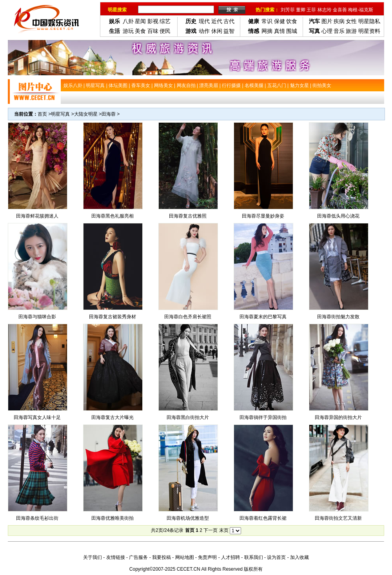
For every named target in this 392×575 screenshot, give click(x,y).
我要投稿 (162, 557)
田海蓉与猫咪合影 (37, 317)
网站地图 (185, 557)
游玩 (128, 31)
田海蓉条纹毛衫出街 (37, 518)
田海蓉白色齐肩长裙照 (188, 317)
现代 (204, 21)
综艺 (165, 21)
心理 (327, 31)
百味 (153, 31)
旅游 (351, 31)
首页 (42, 114)
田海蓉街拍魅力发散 (338, 317)
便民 (165, 31)
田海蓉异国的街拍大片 (338, 417)
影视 (153, 21)
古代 (229, 21)
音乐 (339, 31)
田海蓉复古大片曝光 (113, 417)
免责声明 (207, 557)
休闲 (217, 31)
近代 (217, 21)
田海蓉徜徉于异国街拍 (263, 417)
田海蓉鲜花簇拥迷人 (37, 216)
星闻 (140, 21)
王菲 (311, 10)
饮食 (292, 21)
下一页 (211, 530)
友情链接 (116, 557)
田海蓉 (109, 114)
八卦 (128, 21)
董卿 (301, 10)
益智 (229, 31)
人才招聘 (230, 557)
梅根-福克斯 (361, 10)
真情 (279, 31)
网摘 (267, 31)
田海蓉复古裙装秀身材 (113, 317)
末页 (224, 530)
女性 (351, 21)
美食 (140, 31)
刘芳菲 (288, 10)
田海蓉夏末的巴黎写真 (263, 317)
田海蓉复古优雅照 (188, 216)
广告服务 (138, 557)
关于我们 (93, 557)
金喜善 (340, 10)
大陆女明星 (86, 114)
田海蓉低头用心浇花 (338, 216)
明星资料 (369, 31)
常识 (267, 21)
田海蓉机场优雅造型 (188, 518)
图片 (327, 21)
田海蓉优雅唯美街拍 (113, 518)
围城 (292, 31)
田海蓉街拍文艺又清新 (338, 518)
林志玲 (325, 10)
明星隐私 (369, 21)
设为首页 (276, 557)
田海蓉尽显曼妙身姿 (263, 216)
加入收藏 (299, 557)
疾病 (339, 21)
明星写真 (60, 114)
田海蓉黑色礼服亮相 (113, 216)
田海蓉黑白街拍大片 (188, 417)
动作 (204, 31)
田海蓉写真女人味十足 (37, 417)
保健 (279, 21)
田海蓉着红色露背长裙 (263, 518)
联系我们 (254, 557)
